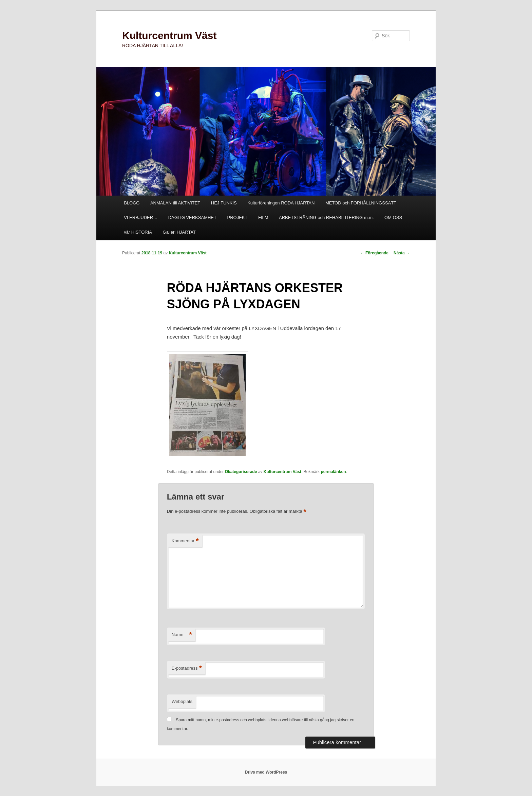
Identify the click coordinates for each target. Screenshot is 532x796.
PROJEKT (237, 218)
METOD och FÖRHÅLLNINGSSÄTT (361, 203)
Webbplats (182, 701)
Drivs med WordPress (266, 772)
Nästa (402, 253)
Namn (182, 635)
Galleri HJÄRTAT (179, 232)
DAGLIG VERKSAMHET (192, 218)
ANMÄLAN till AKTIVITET (175, 203)
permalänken (333, 472)
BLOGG (132, 203)
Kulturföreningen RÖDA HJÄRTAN (281, 203)
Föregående (374, 253)
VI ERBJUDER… (141, 218)
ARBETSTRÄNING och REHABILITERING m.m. (326, 218)
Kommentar (185, 541)
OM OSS (393, 218)
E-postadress (187, 668)
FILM (263, 218)
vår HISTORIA (138, 232)
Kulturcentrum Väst (169, 35)
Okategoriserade (241, 472)
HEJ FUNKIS (224, 203)
